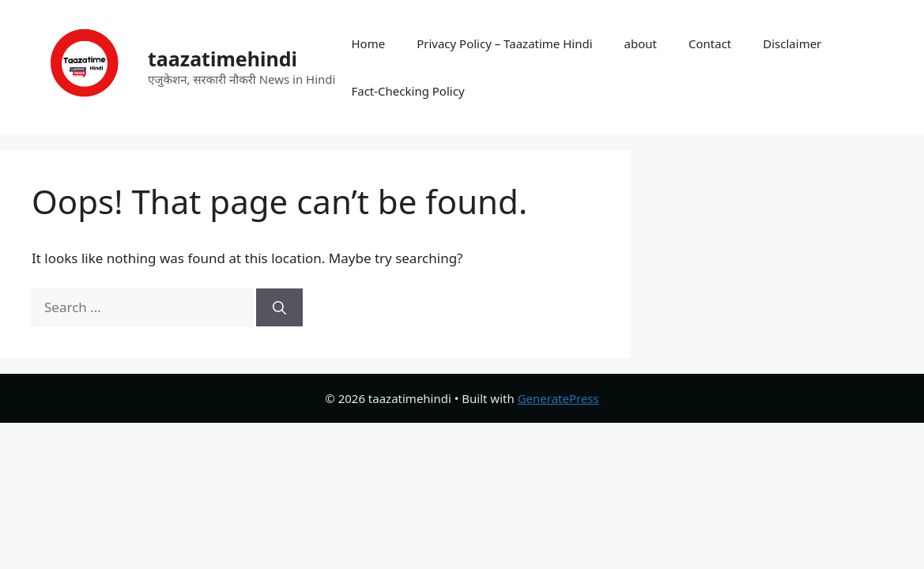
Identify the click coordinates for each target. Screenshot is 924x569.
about (641, 43)
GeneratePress (558, 398)
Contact (710, 43)
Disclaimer (792, 43)
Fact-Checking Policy (407, 91)
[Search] (279, 307)
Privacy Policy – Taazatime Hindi (504, 43)
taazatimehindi (223, 58)
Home (368, 43)
